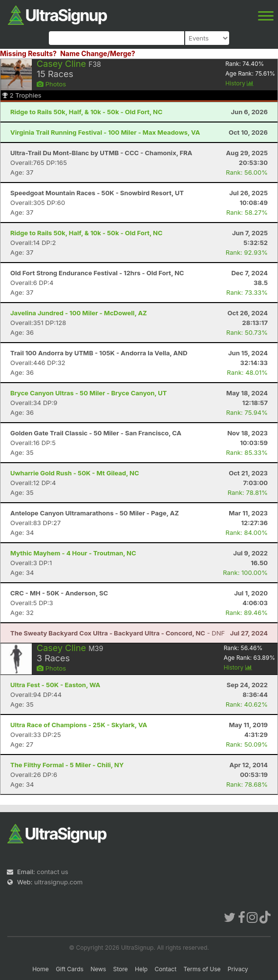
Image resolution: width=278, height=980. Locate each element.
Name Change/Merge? (98, 53)
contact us (52, 872)
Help (141, 969)
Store (121, 969)
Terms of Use (202, 969)
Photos (51, 84)
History (239, 83)
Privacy (238, 969)
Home (41, 969)
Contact (166, 969)
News (98, 969)
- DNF (118, 633)
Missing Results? (28, 53)
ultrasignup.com (58, 882)
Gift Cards (70, 969)
